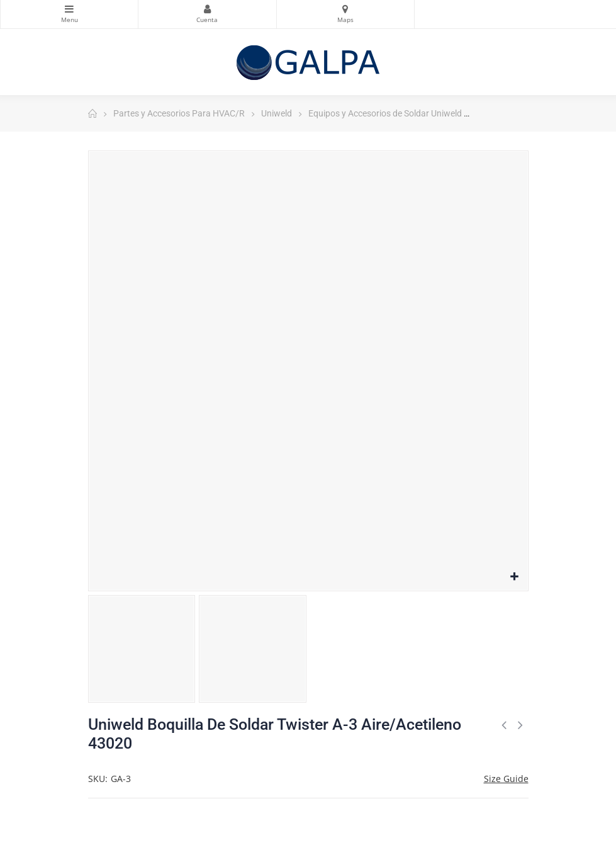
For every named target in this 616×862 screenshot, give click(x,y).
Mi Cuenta (207, 9)
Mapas (345, 9)
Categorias (69, 9)
